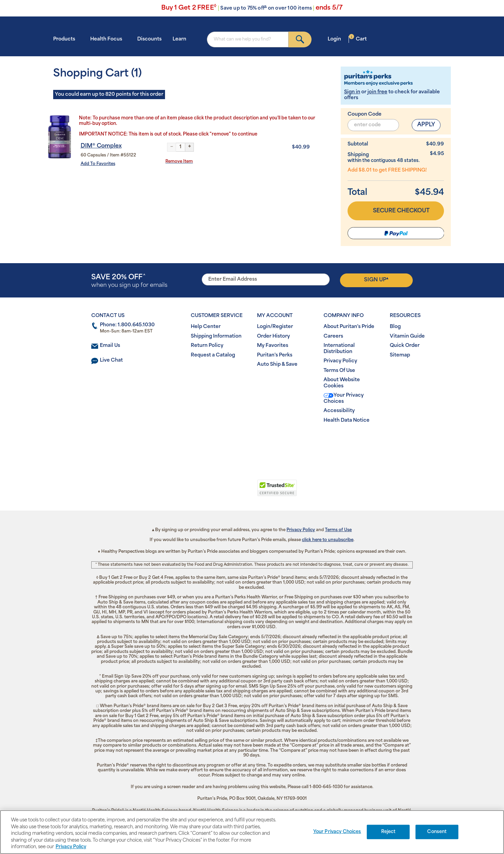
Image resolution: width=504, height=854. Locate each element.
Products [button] (66, 39)
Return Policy (207, 346)
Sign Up (376, 280)
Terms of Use (338, 530)
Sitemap (400, 355)
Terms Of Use (339, 371)
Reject (389, 832)
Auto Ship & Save (277, 365)
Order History (273, 336)
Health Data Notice (347, 420)
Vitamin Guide (407, 336)
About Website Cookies (342, 383)
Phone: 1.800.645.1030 (127, 325)
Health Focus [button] (108, 39)
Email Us (110, 346)
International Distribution (339, 349)
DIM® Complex (101, 146)
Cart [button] (358, 39)
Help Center (206, 327)
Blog (395, 327)
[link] (224, 492)
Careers (333, 336)
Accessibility (339, 411)
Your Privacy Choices (344, 399)
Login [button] (336, 39)
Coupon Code (365, 114)
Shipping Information (216, 336)
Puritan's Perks (275, 355)
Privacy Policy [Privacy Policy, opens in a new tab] (71, 847)
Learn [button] (181, 39)
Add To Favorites (98, 164)
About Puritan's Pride (349, 327)
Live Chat (111, 360)
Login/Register (275, 327)
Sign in (352, 92)
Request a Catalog (213, 355)
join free (377, 92)
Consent (437, 832)
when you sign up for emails (129, 281)
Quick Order (405, 346)
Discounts (149, 39)
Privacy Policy (340, 361)
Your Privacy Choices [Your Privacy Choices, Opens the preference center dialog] (337, 832)
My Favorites (273, 346)
